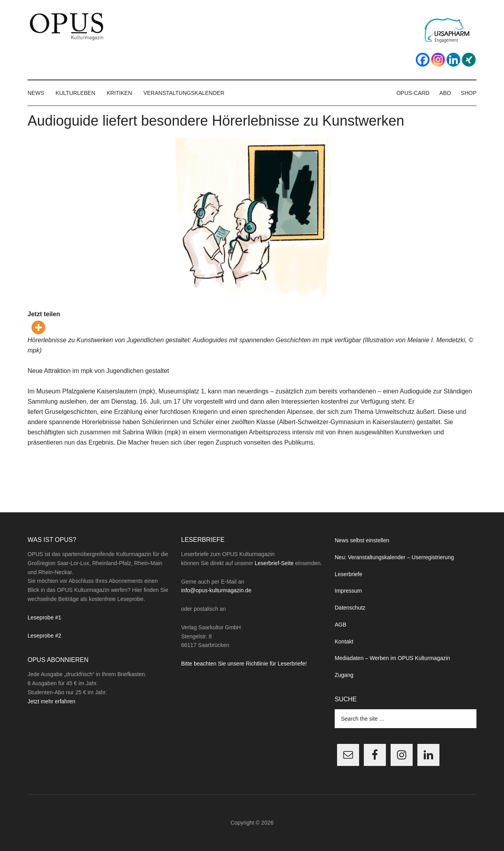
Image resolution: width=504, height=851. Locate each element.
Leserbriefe (348, 574)
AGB (341, 625)
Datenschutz (350, 608)
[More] (38, 327)
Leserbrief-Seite (274, 563)
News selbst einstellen (362, 540)
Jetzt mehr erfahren (51, 701)
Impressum (348, 591)
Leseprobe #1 (44, 617)
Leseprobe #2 (44, 636)
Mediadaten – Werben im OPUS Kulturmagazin (392, 658)
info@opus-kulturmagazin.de (216, 590)
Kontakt (344, 641)
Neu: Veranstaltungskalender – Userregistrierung (394, 557)
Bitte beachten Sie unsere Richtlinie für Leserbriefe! (244, 664)
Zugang (344, 675)
